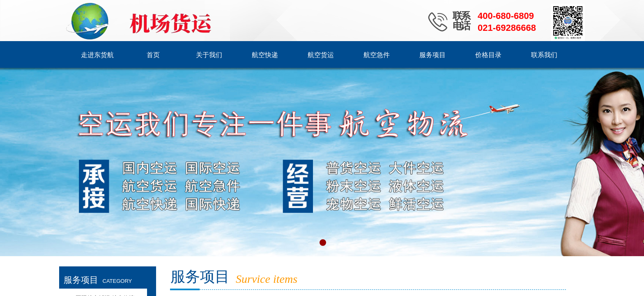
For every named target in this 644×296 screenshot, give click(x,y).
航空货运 (321, 55)
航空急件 (377, 55)
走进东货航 (97, 55)
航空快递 (265, 55)
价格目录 (488, 55)
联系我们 (544, 55)
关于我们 (209, 55)
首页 (153, 55)
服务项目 (432, 55)
